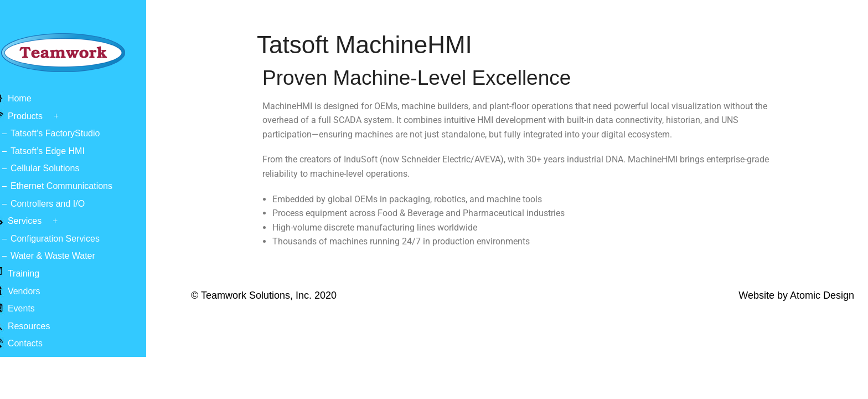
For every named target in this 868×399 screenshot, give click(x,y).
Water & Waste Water (73, 256)
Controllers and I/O (68, 204)
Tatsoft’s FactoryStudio (75, 133)
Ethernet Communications (81, 186)
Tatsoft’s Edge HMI (68, 151)
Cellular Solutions (65, 168)
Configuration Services (75, 239)
